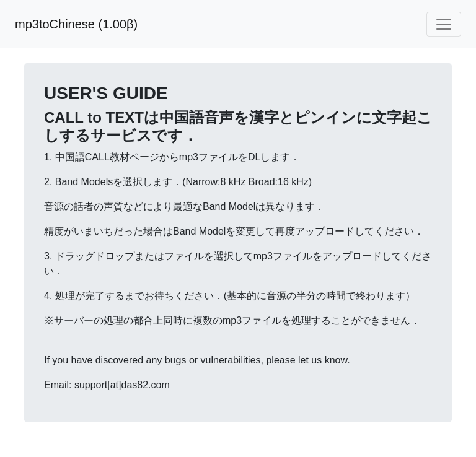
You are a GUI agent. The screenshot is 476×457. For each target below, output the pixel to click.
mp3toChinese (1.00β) (76, 24)
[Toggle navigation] (444, 24)
